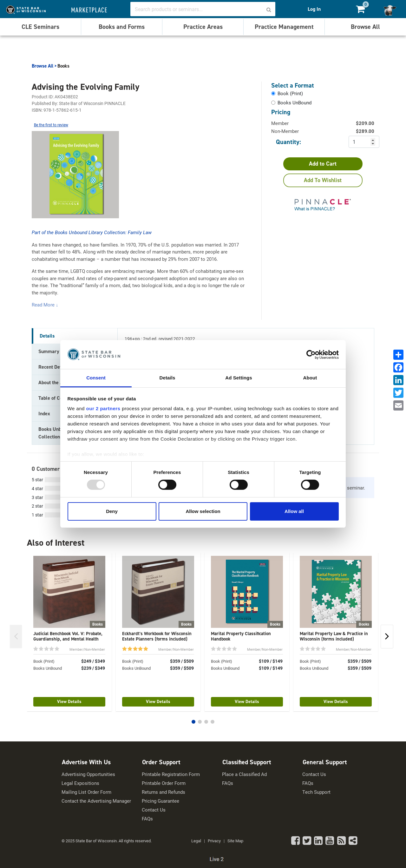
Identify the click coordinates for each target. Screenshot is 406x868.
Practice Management (284, 27)
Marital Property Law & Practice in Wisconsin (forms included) (334, 636)
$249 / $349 (93, 661)
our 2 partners (103, 408)
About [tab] (310, 378)
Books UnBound (48, 668)
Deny (112, 511)
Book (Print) (44, 661)
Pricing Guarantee (160, 801)
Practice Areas (203, 27)
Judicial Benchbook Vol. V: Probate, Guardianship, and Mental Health (68, 636)
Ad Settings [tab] (239, 378)
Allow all (294, 511)
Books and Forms (122, 27)
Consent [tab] (96, 378)
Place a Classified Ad (244, 774)
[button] (193, 722)
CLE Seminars (40, 27)
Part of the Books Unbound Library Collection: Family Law (92, 232)
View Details (69, 702)
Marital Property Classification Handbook (241, 636)
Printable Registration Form (171, 774)
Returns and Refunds (164, 792)
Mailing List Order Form (86, 792)
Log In (314, 9)
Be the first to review (51, 125)
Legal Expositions (80, 783)
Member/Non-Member (87, 649)
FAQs (147, 819)
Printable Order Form (164, 783)
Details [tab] (167, 378)
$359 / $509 (182, 661)
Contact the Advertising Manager (96, 801)
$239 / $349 (93, 668)
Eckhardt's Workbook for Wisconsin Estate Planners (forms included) (157, 636)
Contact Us (154, 810)
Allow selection (203, 511)
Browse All (365, 27)
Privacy (214, 841)
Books (63, 66)
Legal (196, 841)
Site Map (235, 841)
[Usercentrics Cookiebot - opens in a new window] (311, 354)
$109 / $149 (271, 661)
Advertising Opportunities (88, 774)
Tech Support (316, 792)
